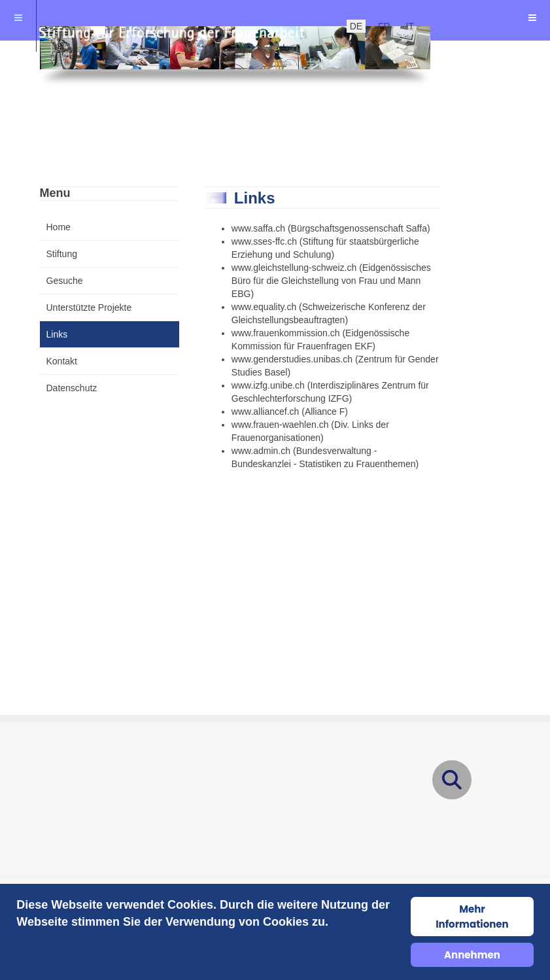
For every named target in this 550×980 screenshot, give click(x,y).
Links (57, 334)
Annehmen (472, 955)
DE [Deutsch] (356, 26)
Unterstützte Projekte (89, 307)
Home (59, 227)
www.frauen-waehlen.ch (280, 425)
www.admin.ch (261, 451)
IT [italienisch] (410, 26)
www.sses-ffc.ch (264, 241)
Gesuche (65, 281)
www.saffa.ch (258, 228)
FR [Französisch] (384, 26)
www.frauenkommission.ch (286, 333)
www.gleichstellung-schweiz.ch (294, 268)
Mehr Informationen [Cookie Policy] (472, 917)
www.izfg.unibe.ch (268, 385)
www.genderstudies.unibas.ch (292, 359)
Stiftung (62, 254)
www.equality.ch (264, 307)
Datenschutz (72, 388)
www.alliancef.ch (266, 411)
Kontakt (62, 361)
